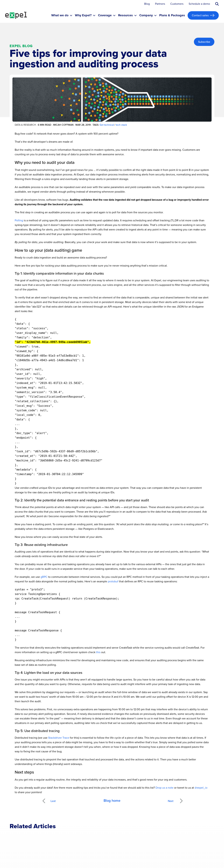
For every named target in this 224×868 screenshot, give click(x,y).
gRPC (44, 577)
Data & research (25, 125)
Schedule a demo (199, 4)
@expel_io (201, 788)
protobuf (113, 581)
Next (181, 799)
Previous (48, 799)
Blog (147, 4)
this (98, 652)
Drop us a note (164, 788)
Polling (19, 220)
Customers (177, 4)
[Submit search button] (217, 4)
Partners (160, 4)
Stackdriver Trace (59, 738)
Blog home (112, 801)
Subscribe (204, 42)
